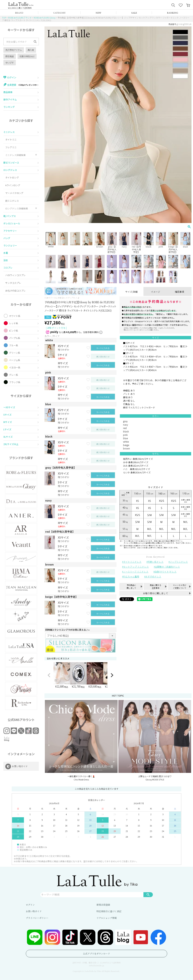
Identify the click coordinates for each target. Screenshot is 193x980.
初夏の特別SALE (27, 56)
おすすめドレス (153, 576)
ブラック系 (15, 382)
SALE (134, 13)
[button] (49, 675)
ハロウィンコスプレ (15, 275)
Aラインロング (13, 185)
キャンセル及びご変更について (180, 586)
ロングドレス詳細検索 (17, 208)
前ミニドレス (12, 201)
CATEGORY (60, 13)
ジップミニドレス (179, 562)
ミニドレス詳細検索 (15, 155)
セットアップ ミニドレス (136, 567)
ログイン (30, 905)
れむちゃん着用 (131, 576)
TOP (4, 18)
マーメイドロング (14, 193)
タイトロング (12, 177)
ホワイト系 (15, 316)
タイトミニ (11, 139)
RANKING (172, 13)
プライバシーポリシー (37, 918)
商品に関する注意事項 (155, 586)
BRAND (19, 13)
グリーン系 (15, 353)
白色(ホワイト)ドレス (165, 571)
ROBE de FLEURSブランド (20, 18)
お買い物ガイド (34, 911)
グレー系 (14, 375)
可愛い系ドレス (155, 562)
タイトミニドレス (132, 562)
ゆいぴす (10, 63)
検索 (148, 894)
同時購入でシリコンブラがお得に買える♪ (68, 630)
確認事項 (179, 292)
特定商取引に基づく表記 (109, 911)
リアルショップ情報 (107, 918)
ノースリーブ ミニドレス (136, 571)
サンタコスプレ (13, 283)
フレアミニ (11, 147)
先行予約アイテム (14, 50)
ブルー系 (14, 345)
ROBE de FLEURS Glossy (45, 18)
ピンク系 (14, 331)
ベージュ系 (15, 360)
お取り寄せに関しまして (155, 593)
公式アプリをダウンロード (96, 953)
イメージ (155, 292)
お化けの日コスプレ (15, 291)
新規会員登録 (103, 905)
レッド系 (14, 323)
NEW (99, 13)
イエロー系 (15, 367)
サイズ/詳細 (131, 292)
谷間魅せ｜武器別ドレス (167, 567)
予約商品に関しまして (131, 586)
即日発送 (10, 56)
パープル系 (15, 338)
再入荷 (31, 50)
